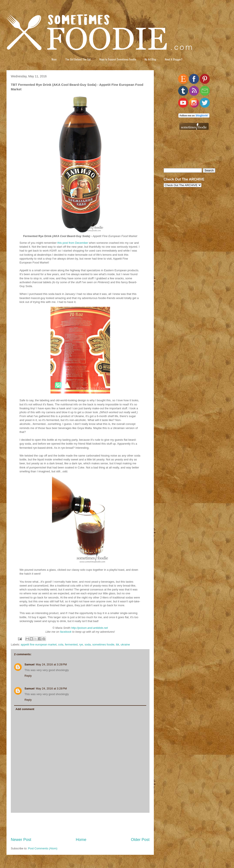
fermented (71, 644)
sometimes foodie (103, 644)
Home (81, 840)
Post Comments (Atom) (43, 848)
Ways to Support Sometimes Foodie (118, 59)
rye (81, 644)
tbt (117, 644)
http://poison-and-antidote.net (90, 628)
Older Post (140, 840)
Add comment (25, 709)
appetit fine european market (39, 644)
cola (61, 644)
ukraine (125, 644)
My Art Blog (150, 59)
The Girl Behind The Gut (78, 59)
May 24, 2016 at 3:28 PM (51, 664)
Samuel (29, 664)
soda (88, 644)
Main (54, 59)
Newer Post (21, 840)
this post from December (73, 243)
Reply (28, 676)
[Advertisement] (80, 825)
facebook (66, 632)
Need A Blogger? (174, 59)
